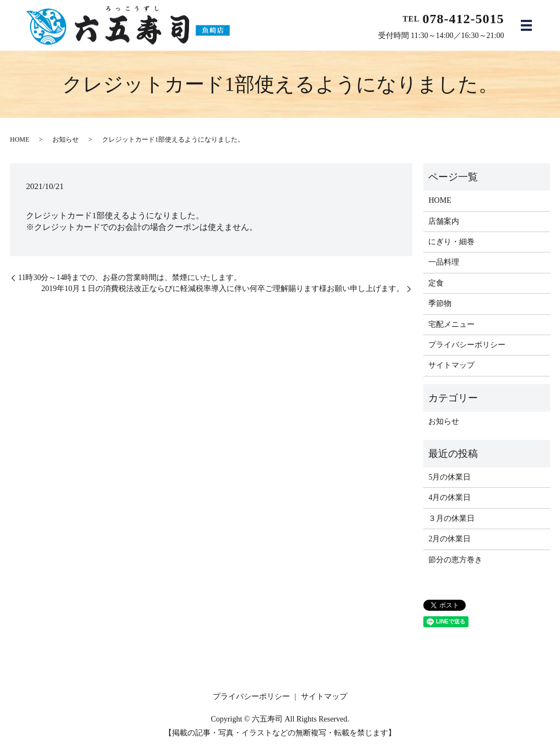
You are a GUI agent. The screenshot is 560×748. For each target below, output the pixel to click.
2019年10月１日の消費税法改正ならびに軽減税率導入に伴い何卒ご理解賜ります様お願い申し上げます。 (223, 289)
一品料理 (444, 262)
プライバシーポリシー (467, 345)
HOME (20, 139)
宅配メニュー (451, 324)
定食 (436, 283)
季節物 (440, 303)
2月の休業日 (449, 539)
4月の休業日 (449, 497)
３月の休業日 (451, 518)
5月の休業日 (449, 477)
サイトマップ (451, 365)
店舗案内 (444, 221)
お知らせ (66, 139)
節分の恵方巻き (455, 560)
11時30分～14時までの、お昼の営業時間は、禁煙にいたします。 (130, 278)
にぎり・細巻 (451, 242)
